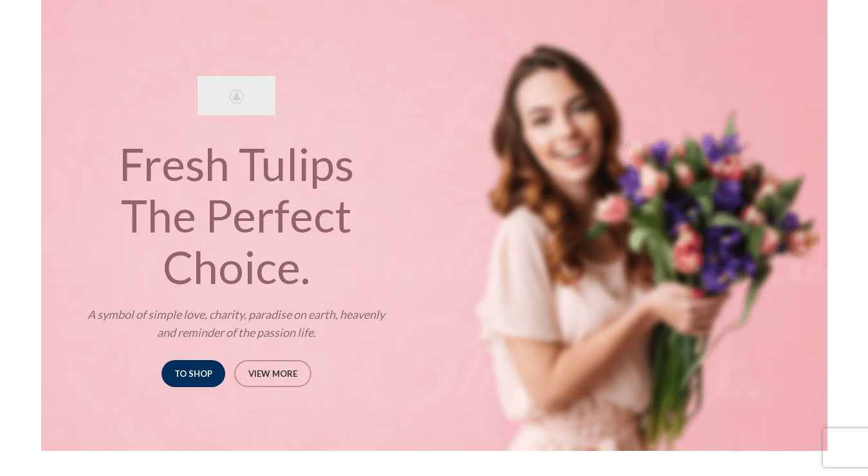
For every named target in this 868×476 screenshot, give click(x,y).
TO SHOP (193, 374)
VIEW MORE (273, 374)
